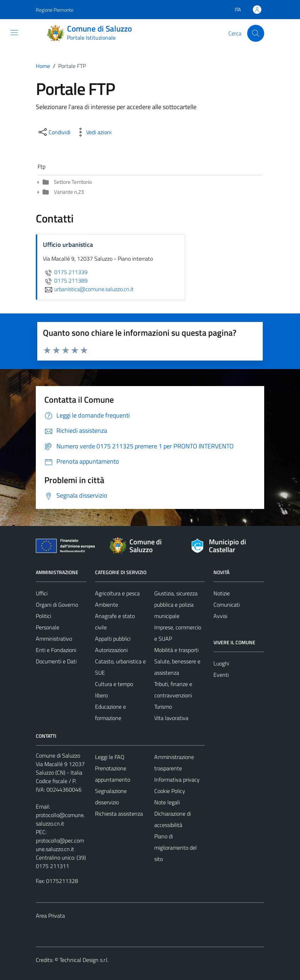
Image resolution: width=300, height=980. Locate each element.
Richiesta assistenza (119, 814)
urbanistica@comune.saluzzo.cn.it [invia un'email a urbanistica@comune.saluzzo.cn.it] (88, 289)
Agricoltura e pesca (117, 593)
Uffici (42, 593)
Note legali (167, 802)
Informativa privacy (177, 780)
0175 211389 (65, 281)
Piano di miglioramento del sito (176, 848)
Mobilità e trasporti (176, 650)
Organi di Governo (57, 605)
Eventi (221, 675)
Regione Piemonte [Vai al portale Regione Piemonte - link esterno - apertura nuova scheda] (55, 10)
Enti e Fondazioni (56, 650)
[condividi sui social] (54, 132)
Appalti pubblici (113, 639)
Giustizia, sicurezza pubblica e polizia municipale (176, 605)
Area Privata (50, 916)
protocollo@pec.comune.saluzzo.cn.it (60, 845)
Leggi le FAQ (110, 757)
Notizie (222, 593)
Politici (43, 616)
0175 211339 (65, 272)
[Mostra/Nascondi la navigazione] (14, 33)
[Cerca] (256, 33)
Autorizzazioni (111, 650)
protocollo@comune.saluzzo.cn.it (60, 819)
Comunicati (227, 605)
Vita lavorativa (171, 718)
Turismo (163, 707)
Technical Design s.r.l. (84, 960)
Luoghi (221, 663)
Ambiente (107, 605)
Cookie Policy (170, 791)
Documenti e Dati (56, 661)
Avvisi (220, 616)
